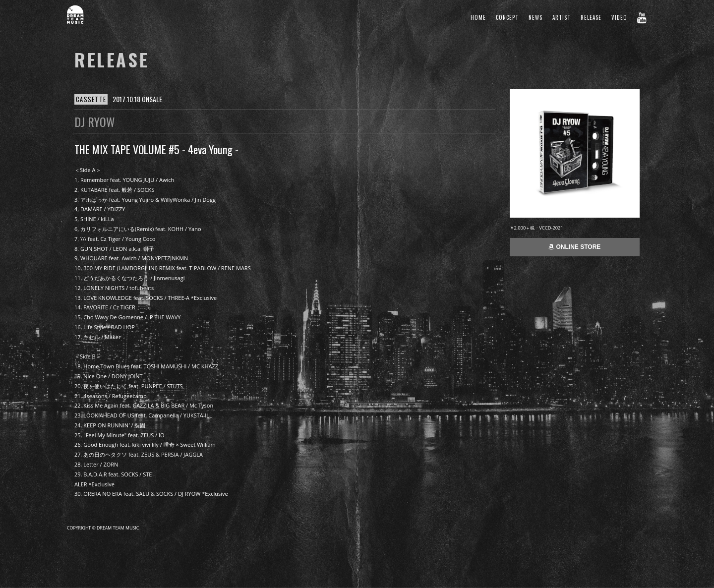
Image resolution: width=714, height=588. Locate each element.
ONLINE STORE (574, 247)
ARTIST (562, 17)
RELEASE (591, 17)
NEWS (535, 17)
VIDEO (619, 17)
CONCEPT (507, 17)
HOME (478, 17)
